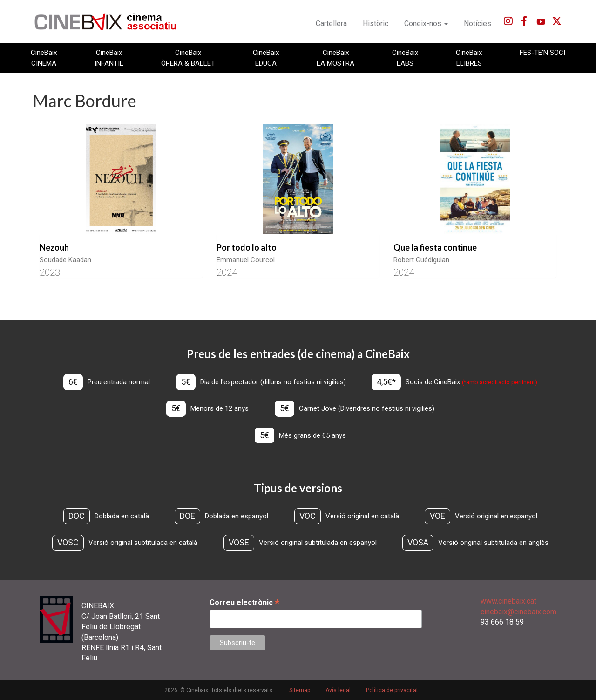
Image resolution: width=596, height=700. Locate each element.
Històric (376, 24)
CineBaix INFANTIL (109, 58)
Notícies (477, 24)
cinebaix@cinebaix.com (518, 612)
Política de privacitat (392, 690)
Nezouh (54, 247)
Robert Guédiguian (421, 260)
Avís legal (338, 690)
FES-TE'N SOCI (542, 53)
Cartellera (331, 24)
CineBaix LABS (405, 58)
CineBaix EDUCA (266, 58)
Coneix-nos (426, 24)
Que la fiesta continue (435, 247)
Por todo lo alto (247, 247)
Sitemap (300, 690)
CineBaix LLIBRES (469, 58)
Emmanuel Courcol (246, 260)
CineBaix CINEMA (44, 58)
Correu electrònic (244, 602)
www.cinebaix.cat (508, 601)
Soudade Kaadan (65, 260)
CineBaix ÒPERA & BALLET (188, 58)
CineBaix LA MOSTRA (335, 58)
